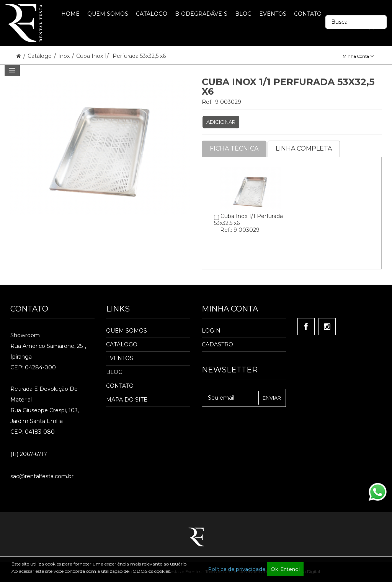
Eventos (120, 358)
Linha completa (304, 148)
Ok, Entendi (285, 569)
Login (211, 331)
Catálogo (40, 56)
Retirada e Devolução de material (44, 394)
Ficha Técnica (234, 148)
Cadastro (217, 344)
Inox (65, 56)
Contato (120, 386)
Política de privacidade (237, 569)
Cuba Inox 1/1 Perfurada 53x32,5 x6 (121, 56)
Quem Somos (127, 331)
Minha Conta (358, 56)
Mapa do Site (127, 400)
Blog (114, 372)
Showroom (25, 335)
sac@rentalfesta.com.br (42, 476)
